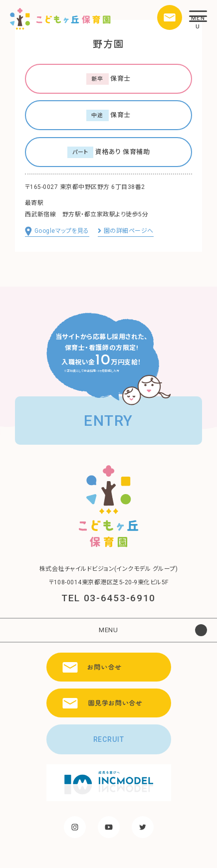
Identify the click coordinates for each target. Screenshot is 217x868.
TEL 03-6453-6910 (108, 598)
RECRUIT (109, 739)
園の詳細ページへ (126, 231)
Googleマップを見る (57, 232)
